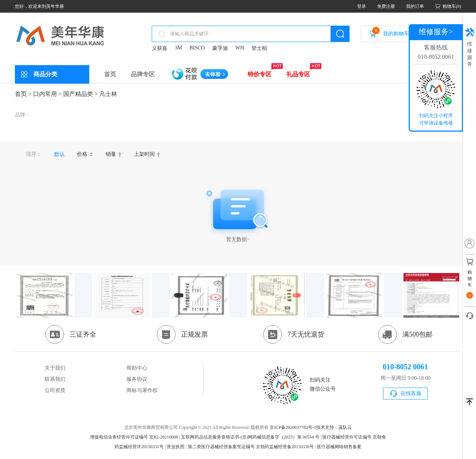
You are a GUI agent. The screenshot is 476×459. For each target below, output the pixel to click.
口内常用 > (47, 94)
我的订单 (415, 6)
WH (240, 48)
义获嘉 (160, 48)
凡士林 (108, 94)
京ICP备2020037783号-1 (293, 427)
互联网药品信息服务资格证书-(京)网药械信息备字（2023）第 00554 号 (250, 437)
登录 (361, 6)
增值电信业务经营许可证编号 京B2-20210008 (134, 437)
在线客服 (411, 393)
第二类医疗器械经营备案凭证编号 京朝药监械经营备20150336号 (251, 447)
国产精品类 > (81, 94)
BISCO (197, 48)
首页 (110, 74)
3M (178, 48)
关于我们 (55, 368)
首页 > (23, 94)
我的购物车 (391, 32)
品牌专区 (143, 74)
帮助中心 (137, 368)
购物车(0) (452, 6)
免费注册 (386, 6)
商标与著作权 (142, 390)
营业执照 (176, 447)
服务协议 (137, 379)
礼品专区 (298, 74)
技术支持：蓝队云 (334, 427)
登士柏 (259, 48)
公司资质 (55, 390)
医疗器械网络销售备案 (339, 447)
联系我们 (55, 379)
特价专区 (260, 74)
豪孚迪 (220, 48)
